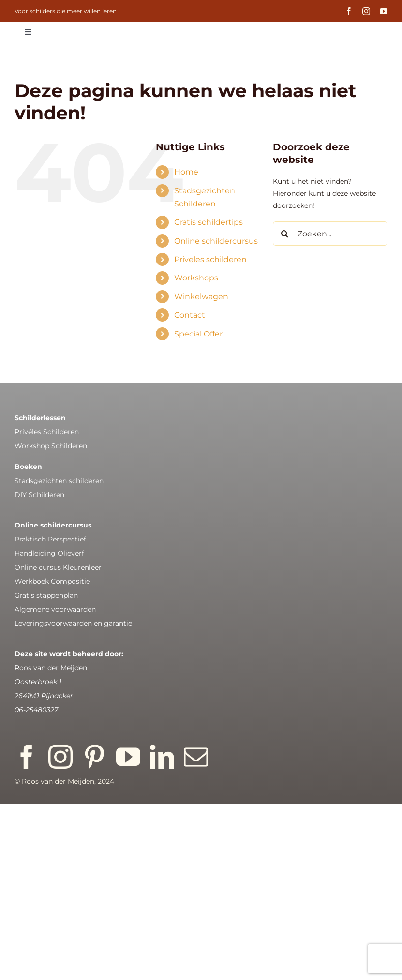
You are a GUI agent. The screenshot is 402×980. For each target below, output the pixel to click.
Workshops (196, 278)
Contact (190, 315)
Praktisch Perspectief (50, 539)
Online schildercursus (216, 241)
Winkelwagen (201, 297)
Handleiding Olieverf (49, 553)
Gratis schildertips (208, 222)
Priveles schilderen (210, 259)
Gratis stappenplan (46, 595)
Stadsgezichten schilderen (59, 481)
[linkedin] (162, 757)
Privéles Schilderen (47, 432)
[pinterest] (94, 757)
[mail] (196, 757)
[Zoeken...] (330, 234)
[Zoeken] (285, 234)
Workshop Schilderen (51, 446)
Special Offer (198, 334)
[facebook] (349, 11)
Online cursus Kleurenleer (58, 567)
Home (186, 172)
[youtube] (384, 11)
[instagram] (366, 11)
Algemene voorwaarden (55, 609)
